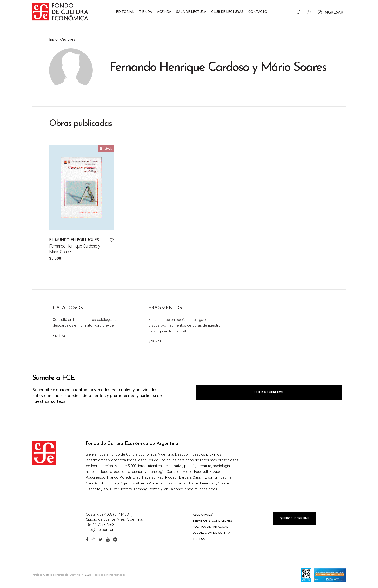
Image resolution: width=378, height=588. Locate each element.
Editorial (125, 12)
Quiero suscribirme (269, 392)
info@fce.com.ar (100, 530)
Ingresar (199, 539)
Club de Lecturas (227, 12)
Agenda (164, 12)
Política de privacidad (211, 527)
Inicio (53, 39)
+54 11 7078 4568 (100, 525)
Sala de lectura (191, 12)
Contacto (258, 12)
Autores (68, 39)
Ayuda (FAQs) (203, 515)
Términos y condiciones (212, 521)
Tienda (145, 12)
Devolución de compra (211, 533)
